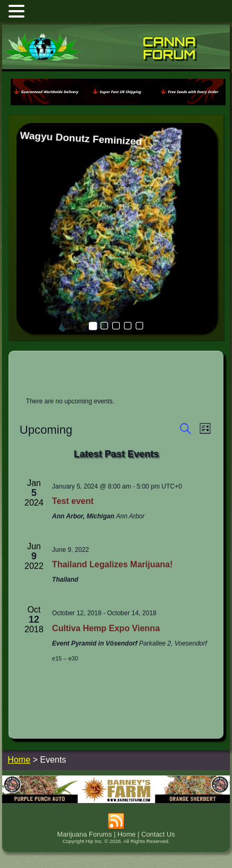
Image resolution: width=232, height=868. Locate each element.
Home (127, 834)
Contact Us (158, 834)
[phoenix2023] (118, 105)
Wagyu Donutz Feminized (81, 138)
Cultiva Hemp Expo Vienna (106, 628)
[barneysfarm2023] (116, 800)
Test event (73, 501)
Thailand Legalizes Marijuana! (113, 564)
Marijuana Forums (84, 834)
